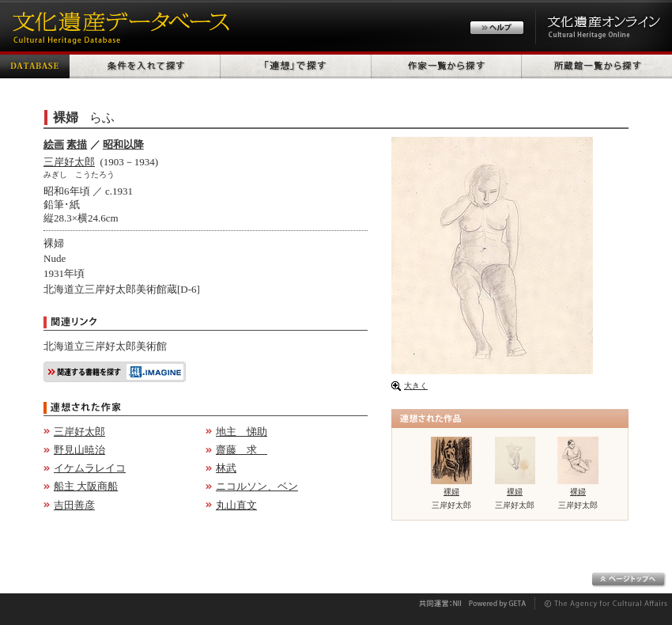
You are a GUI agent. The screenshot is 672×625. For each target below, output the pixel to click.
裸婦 (451, 492)
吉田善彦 (74, 505)
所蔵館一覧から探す (597, 65)
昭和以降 (123, 144)
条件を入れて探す (145, 65)
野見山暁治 (79, 450)
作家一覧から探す (447, 65)
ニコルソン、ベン (257, 486)
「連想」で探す (296, 65)
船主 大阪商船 (86, 486)
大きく (416, 386)
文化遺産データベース (119, 26)
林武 (226, 468)
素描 (77, 144)
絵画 (54, 144)
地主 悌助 (242, 432)
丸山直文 (236, 505)
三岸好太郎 (69, 162)
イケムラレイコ (90, 468)
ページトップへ (629, 580)
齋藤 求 (242, 450)
